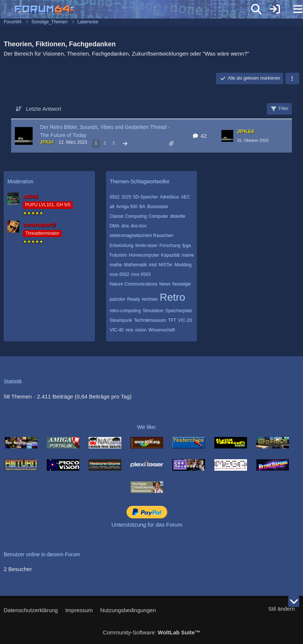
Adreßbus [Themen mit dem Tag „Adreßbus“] (169, 197)
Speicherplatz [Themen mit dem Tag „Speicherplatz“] (179, 311)
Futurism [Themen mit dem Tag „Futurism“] (118, 255)
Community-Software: (151, 632)
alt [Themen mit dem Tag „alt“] (112, 207)
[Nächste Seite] (125, 144)
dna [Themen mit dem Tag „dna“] (125, 226)
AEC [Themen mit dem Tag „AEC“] (186, 197)
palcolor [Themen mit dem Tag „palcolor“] (118, 299)
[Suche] (256, 9)
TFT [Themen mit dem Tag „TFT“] (172, 320)
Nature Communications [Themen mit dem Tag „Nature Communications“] (134, 284)
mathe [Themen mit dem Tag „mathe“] (116, 265)
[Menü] (293, 9)
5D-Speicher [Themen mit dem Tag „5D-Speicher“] (146, 197)
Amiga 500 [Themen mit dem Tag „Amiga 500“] (127, 207)
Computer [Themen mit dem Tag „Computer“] (159, 216)
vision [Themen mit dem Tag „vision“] (141, 330)
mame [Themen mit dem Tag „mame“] (187, 255)
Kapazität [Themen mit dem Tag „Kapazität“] (170, 255)
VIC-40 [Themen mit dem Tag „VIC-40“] (117, 330)
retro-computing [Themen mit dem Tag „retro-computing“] (125, 311)
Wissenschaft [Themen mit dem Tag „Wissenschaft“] (162, 330)
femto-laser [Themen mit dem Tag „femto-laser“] (146, 246)
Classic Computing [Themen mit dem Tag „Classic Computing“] (128, 216)
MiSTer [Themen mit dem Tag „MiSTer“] (166, 265)
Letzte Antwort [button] (44, 109)
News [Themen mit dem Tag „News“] (165, 284)
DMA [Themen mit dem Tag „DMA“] (115, 226)
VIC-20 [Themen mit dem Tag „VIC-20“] (185, 320)
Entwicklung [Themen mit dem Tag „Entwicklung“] (122, 246)
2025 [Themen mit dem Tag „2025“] (126, 197)
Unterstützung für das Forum (147, 525)
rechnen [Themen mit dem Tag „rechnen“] (150, 299)
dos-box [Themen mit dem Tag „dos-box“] (139, 226)
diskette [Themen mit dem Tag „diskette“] (177, 216)
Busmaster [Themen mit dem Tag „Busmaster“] (158, 207)
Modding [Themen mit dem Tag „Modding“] (183, 265)
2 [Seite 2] (105, 143)
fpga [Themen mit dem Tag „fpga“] (186, 246)
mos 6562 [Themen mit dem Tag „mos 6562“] (120, 274)
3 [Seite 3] (113, 143)
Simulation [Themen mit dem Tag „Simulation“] (153, 311)
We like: (147, 427)
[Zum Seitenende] (294, 601)
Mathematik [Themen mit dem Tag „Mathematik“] (135, 265)
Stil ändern (281, 609)
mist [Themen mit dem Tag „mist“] (153, 265)
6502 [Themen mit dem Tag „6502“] (115, 197)
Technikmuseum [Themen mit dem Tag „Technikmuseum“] (150, 320)
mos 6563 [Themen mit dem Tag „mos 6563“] (141, 274)
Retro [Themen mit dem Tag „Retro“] (172, 297)
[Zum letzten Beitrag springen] (227, 136)
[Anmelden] (275, 9)
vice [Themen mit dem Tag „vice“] (129, 330)
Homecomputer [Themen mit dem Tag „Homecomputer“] (144, 255)
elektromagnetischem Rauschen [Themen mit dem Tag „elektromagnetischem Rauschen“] (141, 236)
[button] (292, 79)
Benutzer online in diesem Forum (42, 554)
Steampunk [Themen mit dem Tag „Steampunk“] (121, 320)
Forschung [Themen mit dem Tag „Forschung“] (170, 246)
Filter (279, 109)
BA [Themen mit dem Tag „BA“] (142, 207)
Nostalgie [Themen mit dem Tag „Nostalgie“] (181, 284)
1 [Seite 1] (96, 143)
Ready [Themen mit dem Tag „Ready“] (134, 299)
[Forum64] (134, 10)
